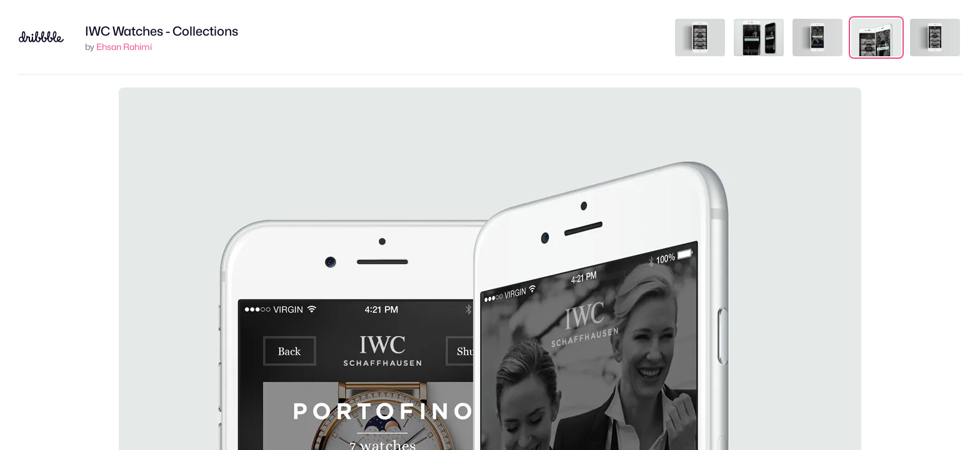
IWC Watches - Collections (162, 31)
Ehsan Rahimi (124, 47)
